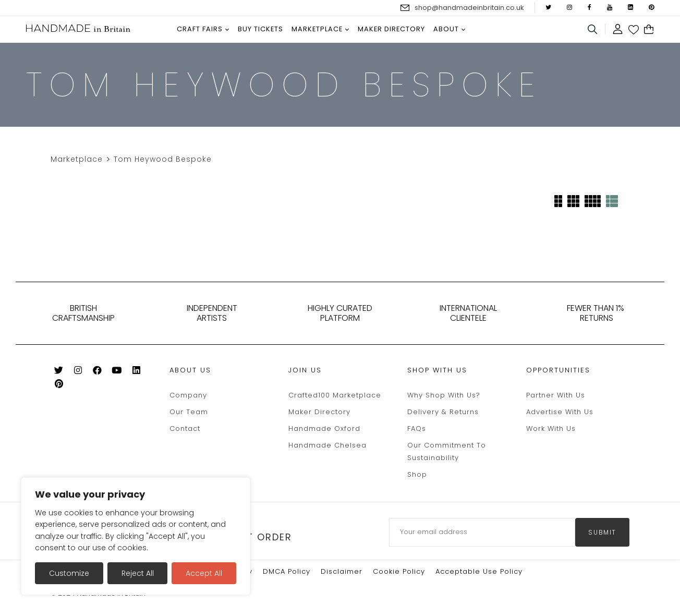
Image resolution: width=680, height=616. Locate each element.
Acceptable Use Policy (479, 571)
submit (602, 532)
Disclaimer (342, 571)
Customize (69, 573)
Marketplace (77, 159)
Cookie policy (399, 571)
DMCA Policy (287, 571)
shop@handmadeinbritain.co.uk (469, 8)
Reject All (138, 573)
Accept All (204, 573)
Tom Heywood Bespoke (163, 159)
